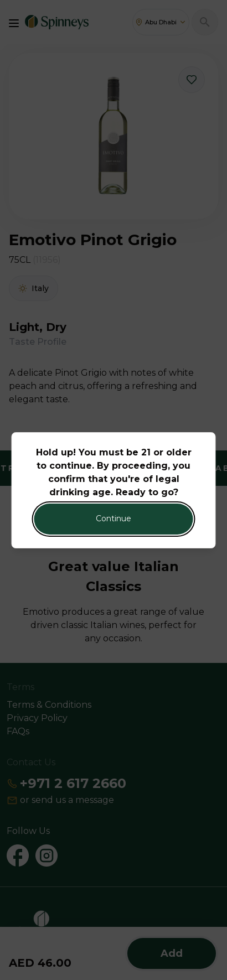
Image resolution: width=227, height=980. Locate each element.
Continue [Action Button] (114, 518)
